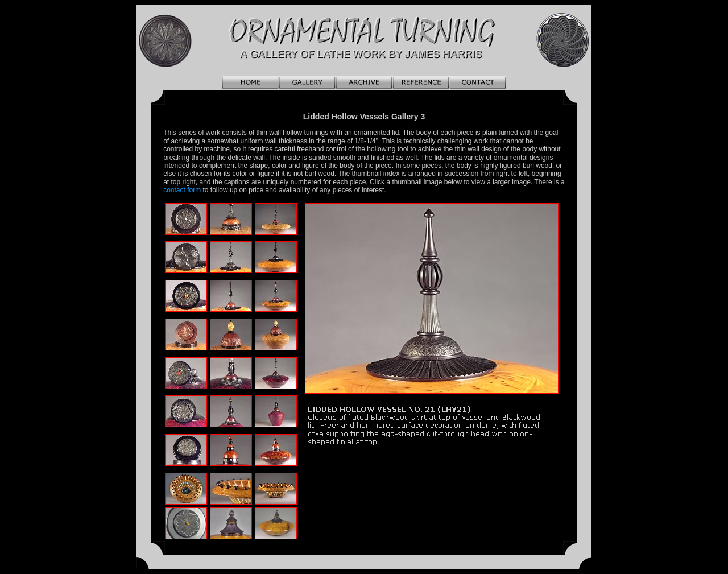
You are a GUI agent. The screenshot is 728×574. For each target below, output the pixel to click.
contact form (182, 190)
